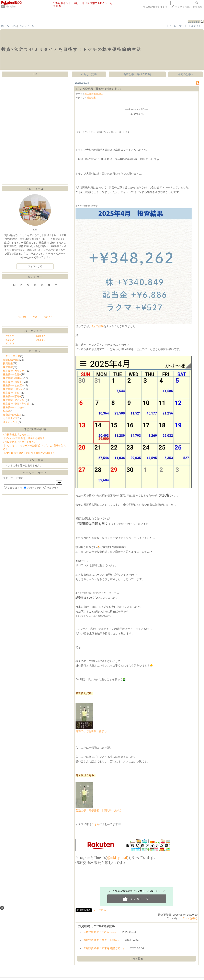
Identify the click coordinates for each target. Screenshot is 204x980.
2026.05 (10, 336)
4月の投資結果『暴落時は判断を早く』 (99, 89)
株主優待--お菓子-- (13, 382)
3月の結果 (97, 326)
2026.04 (10, 340)
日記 (14, 26)
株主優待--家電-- (12, 396)
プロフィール (26, 26)
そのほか (11, 7)
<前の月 (22, 317)
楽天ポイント (10, 422)
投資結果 (8, 364)
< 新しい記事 (89, 74)
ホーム (5, 26)
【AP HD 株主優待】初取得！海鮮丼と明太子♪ (29, 453)
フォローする (35, 266)
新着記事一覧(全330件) (137, 74)
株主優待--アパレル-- (14, 400)
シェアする (99, 910)
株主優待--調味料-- (13, 378)
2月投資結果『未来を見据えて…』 (105, 948)
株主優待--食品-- (12, 374)
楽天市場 (197, 7)
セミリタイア (10, 418)
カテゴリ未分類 (12, 356)
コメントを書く (188, 918)
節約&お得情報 (11, 360)
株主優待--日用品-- (13, 389)
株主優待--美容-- (12, 393)
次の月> (48, 317)
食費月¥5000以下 (13, 415)
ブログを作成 (182, 7)
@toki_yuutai (117, 858)
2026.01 (40, 340)
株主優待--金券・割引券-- (17, 404)
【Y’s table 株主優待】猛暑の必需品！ (24, 438)
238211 (194, 22)
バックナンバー (35, 331)
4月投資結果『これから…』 (18, 435)
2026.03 (10, 344)
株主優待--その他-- (13, 407)
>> (155, 7)
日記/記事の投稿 (35, 429)
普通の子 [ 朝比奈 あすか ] (92, 731)
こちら (95, 824)
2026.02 (40, 336)
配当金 (7, 411)
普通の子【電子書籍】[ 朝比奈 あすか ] (100, 810)
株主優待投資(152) (94, 94)
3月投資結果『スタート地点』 (20, 442)
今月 (35, 317)
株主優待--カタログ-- (14, 371)
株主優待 (8, 367)
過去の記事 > (186, 74)
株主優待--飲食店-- (13, 385)
